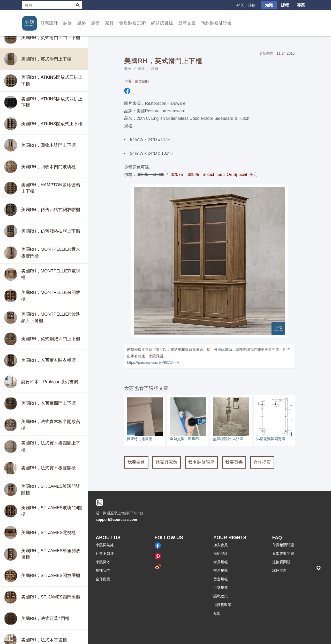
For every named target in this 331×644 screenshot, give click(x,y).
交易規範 (221, 571)
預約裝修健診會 (216, 23)
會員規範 (221, 562)
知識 (269, 5)
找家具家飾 (167, 462)
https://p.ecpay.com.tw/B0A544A (153, 362)
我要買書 (234, 462)
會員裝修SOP (132, 23)
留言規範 (221, 579)
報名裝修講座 (201, 462)
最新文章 (187, 23)
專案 (301, 5)
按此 (221, 350)
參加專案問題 (283, 553)
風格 (81, 23)
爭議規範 (221, 588)
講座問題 (280, 571)
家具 (109, 23)
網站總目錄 (162, 23)
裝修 (67, 23)
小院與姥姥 (105, 545)
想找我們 (103, 571)
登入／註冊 (246, 5)
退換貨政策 (222, 605)
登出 (217, 613)
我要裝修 (136, 462)
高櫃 (155, 69)
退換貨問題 (281, 562)
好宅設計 (49, 23)
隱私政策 (221, 596)
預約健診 (221, 553)
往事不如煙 (105, 553)
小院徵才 (103, 562)
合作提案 (262, 462)
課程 (285, 5)
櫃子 (128, 69)
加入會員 (221, 545)
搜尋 (78, 5)
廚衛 (95, 23)
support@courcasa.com (116, 520)
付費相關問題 (283, 545)
